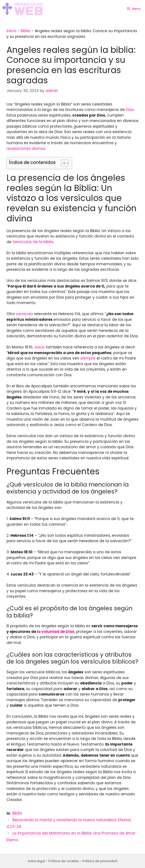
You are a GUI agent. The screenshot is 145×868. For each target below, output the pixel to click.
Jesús (39, 347)
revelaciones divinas (26, 149)
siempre (88, 358)
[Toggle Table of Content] (63, 163)
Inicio (11, 31)
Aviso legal (36, 861)
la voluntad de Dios (56, 632)
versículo (24, 314)
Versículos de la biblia (33, 242)
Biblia (26, 31)
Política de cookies (64, 861)
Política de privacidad (100, 861)
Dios (130, 110)
